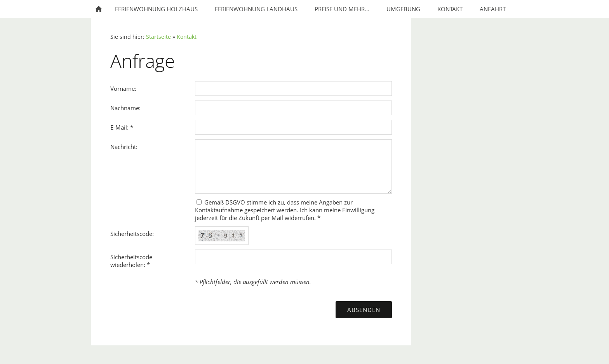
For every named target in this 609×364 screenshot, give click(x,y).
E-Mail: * (122, 127)
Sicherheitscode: (132, 234)
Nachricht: (124, 147)
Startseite (158, 37)
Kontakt (187, 37)
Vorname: (123, 88)
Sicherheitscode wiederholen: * (131, 261)
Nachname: (125, 108)
